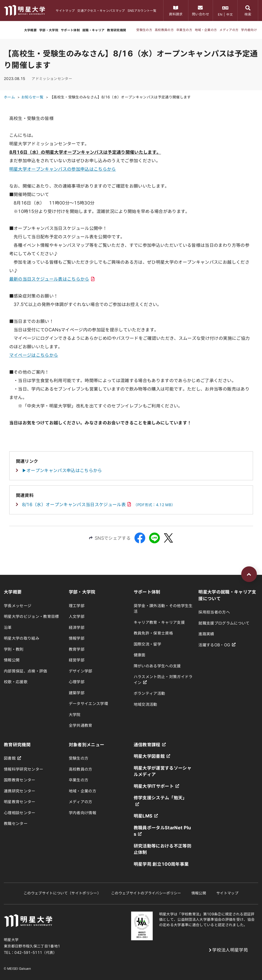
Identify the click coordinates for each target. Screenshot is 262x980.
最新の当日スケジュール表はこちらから (52, 279)
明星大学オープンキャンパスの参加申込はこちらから (63, 169)
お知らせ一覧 (32, 97)
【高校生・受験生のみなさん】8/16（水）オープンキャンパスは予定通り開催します (120, 97)
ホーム (9, 97)
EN (220, 14)
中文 (230, 14)
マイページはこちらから (34, 355)
